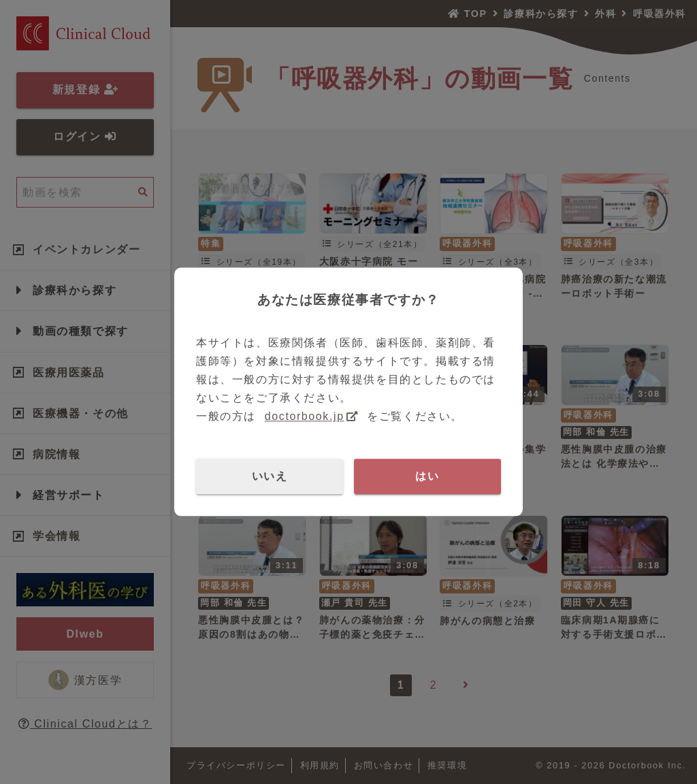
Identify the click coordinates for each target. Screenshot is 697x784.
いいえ (270, 476)
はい (427, 476)
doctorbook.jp (305, 417)
